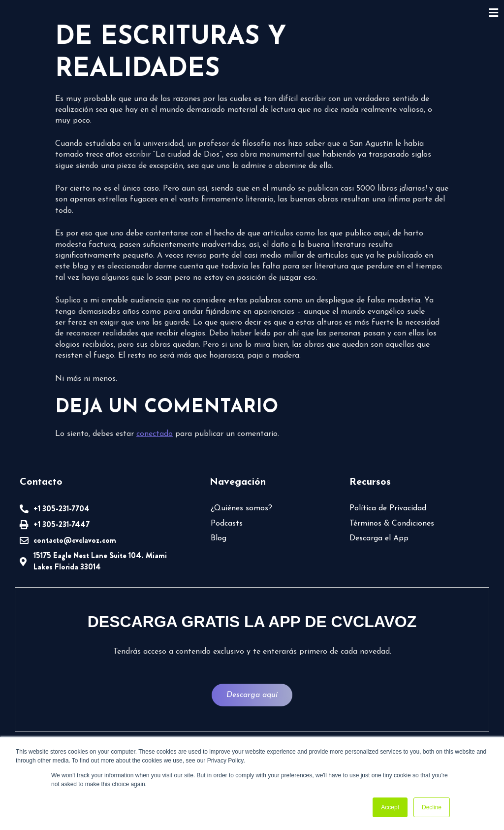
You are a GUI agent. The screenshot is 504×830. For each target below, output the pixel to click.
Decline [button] (432, 807)
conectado (155, 434)
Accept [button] (390, 807)
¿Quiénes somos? (241, 508)
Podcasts (227, 524)
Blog (219, 538)
